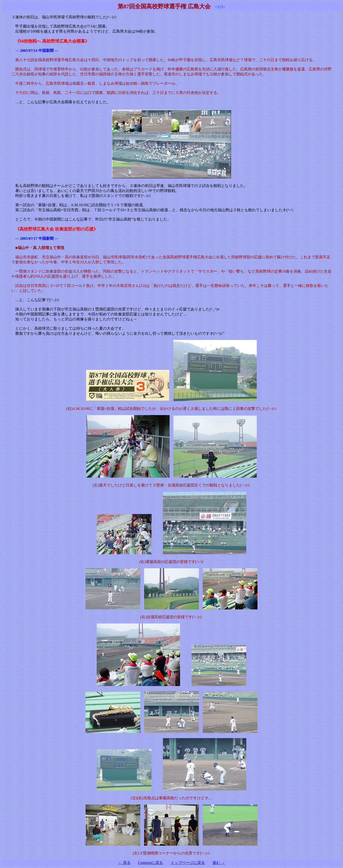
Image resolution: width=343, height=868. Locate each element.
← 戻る (124, 863)
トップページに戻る (188, 863)
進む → (219, 863)
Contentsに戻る (151, 863)
